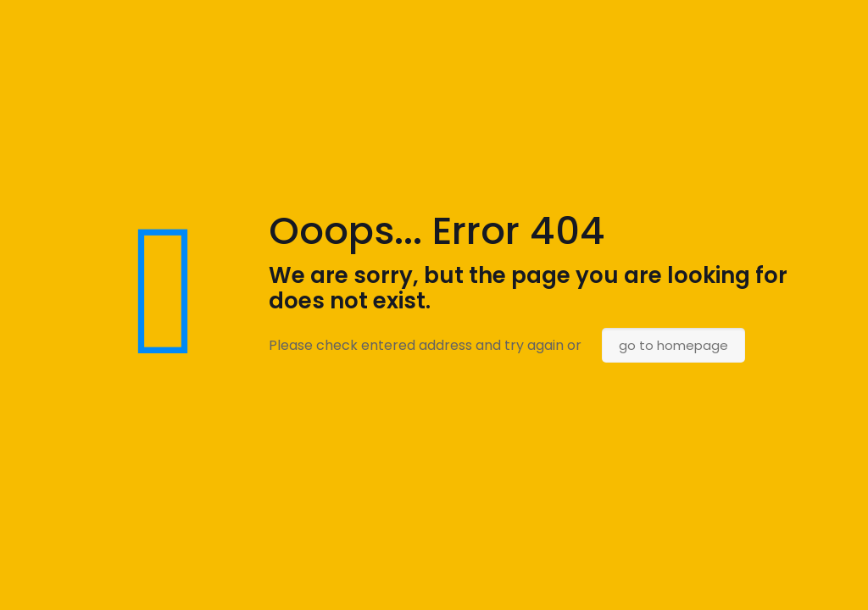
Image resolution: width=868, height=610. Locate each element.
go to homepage (673, 345)
